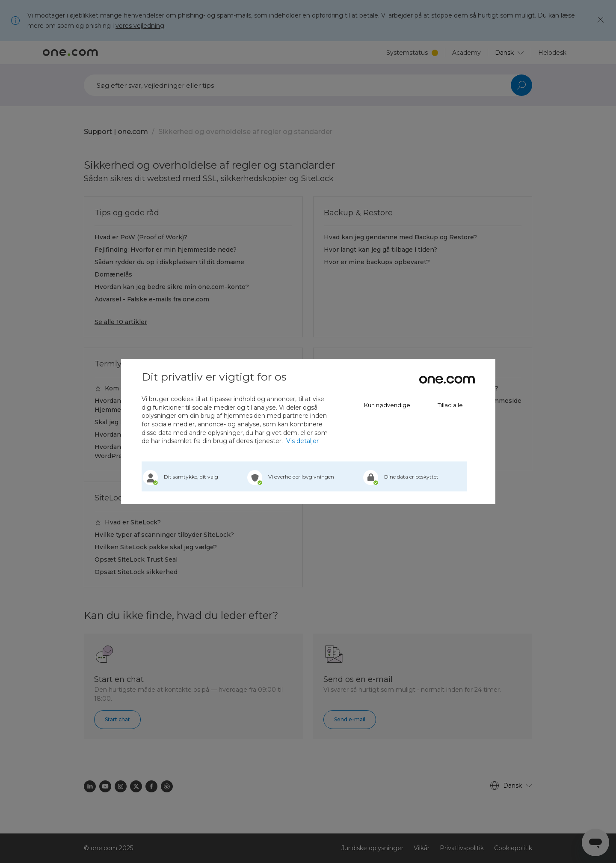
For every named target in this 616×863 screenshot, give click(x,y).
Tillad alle (450, 405)
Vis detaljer (302, 441)
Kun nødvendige (387, 405)
